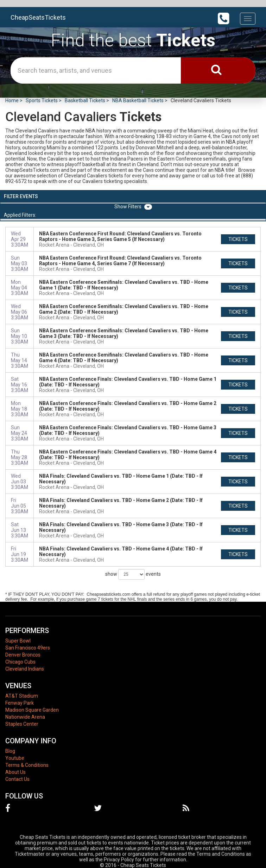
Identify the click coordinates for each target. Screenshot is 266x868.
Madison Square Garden (32, 710)
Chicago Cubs (20, 662)
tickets (238, 239)
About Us (15, 772)
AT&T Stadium (22, 696)
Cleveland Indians (25, 669)
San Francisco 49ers (28, 648)
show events (133, 574)
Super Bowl (18, 641)
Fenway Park (20, 703)
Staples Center (22, 724)
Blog (10, 751)
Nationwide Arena (25, 717)
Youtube (15, 758)
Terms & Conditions (27, 765)
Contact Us (17, 779)
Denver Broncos (23, 655)
